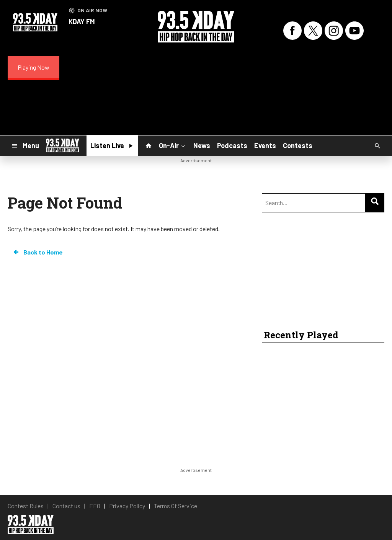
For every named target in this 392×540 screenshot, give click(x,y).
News (202, 145)
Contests (298, 145)
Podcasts (232, 145)
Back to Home (38, 252)
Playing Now (33, 67)
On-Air (173, 145)
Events (265, 145)
